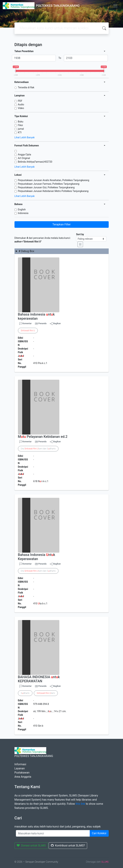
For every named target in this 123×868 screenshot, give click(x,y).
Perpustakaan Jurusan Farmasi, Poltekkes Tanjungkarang (49, 184)
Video (21, 108)
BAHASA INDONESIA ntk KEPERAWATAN (39, 679)
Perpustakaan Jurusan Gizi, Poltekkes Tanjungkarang (46, 187)
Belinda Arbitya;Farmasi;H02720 (35, 162)
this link (80, 804)
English (22, 209)
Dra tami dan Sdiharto (38, 449)
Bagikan (55, 324)
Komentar (26, 324)
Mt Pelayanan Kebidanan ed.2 (43, 437)
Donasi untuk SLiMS (31, 845)
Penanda (42, 323)
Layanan (20, 768)
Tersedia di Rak (26, 87)
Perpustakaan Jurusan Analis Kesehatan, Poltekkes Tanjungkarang (54, 180)
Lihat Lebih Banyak (25, 137)
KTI (20, 132)
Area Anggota (23, 777)
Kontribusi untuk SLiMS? (68, 845)
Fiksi (20, 125)
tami (46, 693)
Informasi (20, 764)
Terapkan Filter (61, 224)
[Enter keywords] (53, 833)
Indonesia (23, 213)
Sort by (80, 234)
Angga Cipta (24, 154)
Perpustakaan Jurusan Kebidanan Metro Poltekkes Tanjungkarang (53, 191)
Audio (21, 104)
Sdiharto (25, 693)
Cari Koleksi (99, 833)
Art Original (24, 158)
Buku (21, 122)
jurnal (21, 129)
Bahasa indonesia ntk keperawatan (36, 316)
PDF (20, 101)
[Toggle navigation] (115, 6)
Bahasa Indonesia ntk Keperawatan (37, 557)
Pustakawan (22, 773)
